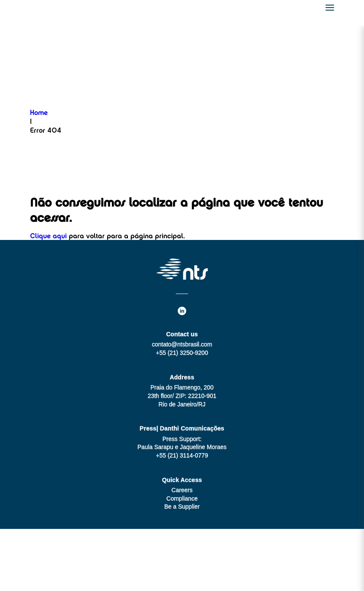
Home (39, 113)
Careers (182, 490)
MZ (198, 560)
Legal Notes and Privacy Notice (182, 576)
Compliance (182, 498)
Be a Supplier (182, 507)
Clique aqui (48, 237)
